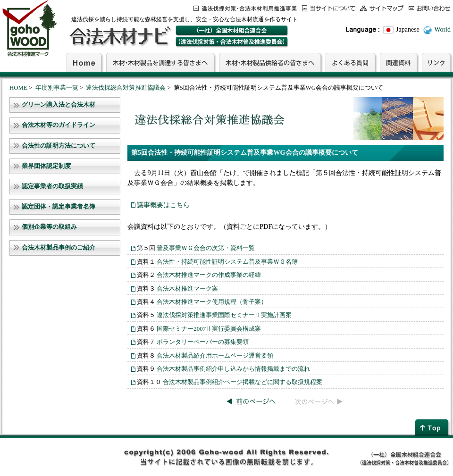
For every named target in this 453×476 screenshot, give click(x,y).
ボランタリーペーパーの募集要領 (203, 342)
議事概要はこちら (163, 205)
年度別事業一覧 (57, 88)
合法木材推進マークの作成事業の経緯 (209, 275)
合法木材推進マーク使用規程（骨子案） (212, 302)
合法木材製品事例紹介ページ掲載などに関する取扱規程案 (243, 382)
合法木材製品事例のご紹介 (59, 248)
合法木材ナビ (120, 36)
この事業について (245, 8)
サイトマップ (382, 8)
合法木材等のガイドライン (59, 125)
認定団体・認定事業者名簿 (59, 207)
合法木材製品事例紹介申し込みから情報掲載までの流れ (233, 369)
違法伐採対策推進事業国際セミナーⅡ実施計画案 (224, 315)
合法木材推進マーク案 (187, 288)
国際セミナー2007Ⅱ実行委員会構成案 (209, 329)
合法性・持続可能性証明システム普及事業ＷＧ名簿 (227, 262)
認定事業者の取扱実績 (52, 186)
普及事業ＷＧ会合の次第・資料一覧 (206, 248)
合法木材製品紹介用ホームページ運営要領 (215, 355)
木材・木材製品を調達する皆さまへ (160, 62)
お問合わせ (430, 8)
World (442, 29)
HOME (18, 88)
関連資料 (398, 62)
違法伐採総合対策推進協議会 (126, 88)
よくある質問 (350, 62)
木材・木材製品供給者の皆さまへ (270, 62)
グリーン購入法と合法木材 (59, 105)
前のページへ (251, 401)
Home (84, 62)
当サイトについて (328, 8)
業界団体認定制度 (46, 166)
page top (433, 427)
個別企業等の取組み (49, 227)
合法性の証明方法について (59, 146)
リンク (436, 62)
